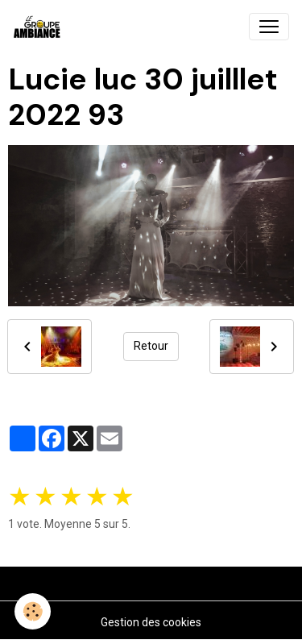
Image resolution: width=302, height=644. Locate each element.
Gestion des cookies (151, 622)
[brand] (40, 27)
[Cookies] (33, 611)
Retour (151, 346)
